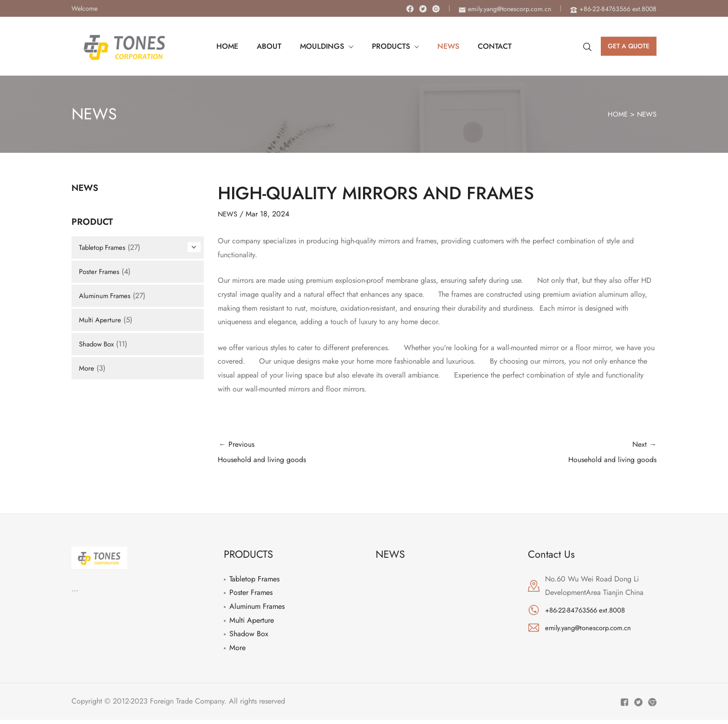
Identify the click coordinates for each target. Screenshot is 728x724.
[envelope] (505, 9)
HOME (615, 114)
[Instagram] (436, 9)
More (87, 368)
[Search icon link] (587, 46)
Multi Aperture (101, 320)
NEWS (646, 114)
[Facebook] (410, 9)
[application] (351, 46)
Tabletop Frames (104, 247)
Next (547, 455)
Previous (328, 455)
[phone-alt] (613, 9)
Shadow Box (98, 344)
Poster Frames (101, 271)
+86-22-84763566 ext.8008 (589, 615)
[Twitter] (423, 9)
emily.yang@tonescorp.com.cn (592, 632)
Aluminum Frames (107, 296)
